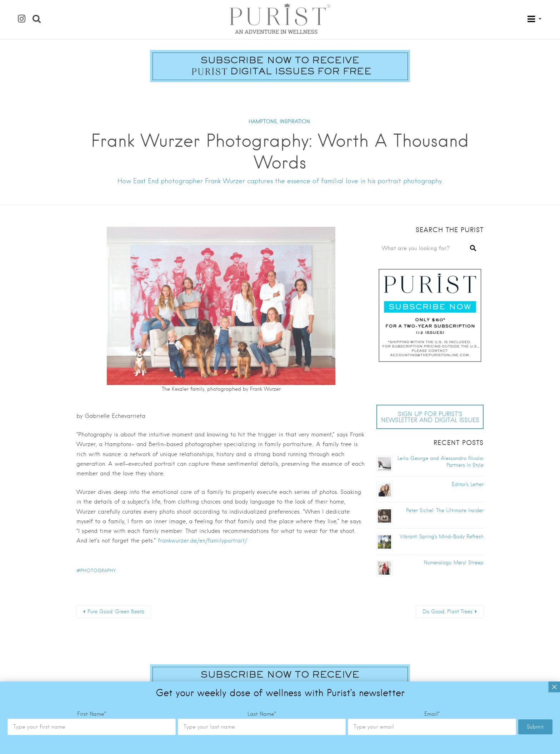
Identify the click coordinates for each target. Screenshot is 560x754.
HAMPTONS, (263, 121)
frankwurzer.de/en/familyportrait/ (202, 541)
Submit (535, 474)
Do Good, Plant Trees (447, 611)
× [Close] (554, 434)
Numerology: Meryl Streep (454, 563)
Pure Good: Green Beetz (116, 611)
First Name (92, 461)
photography (98, 571)
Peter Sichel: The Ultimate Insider (445, 510)
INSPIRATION (295, 121)
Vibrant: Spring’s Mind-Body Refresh (442, 536)
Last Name (262, 461)
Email (432, 461)
